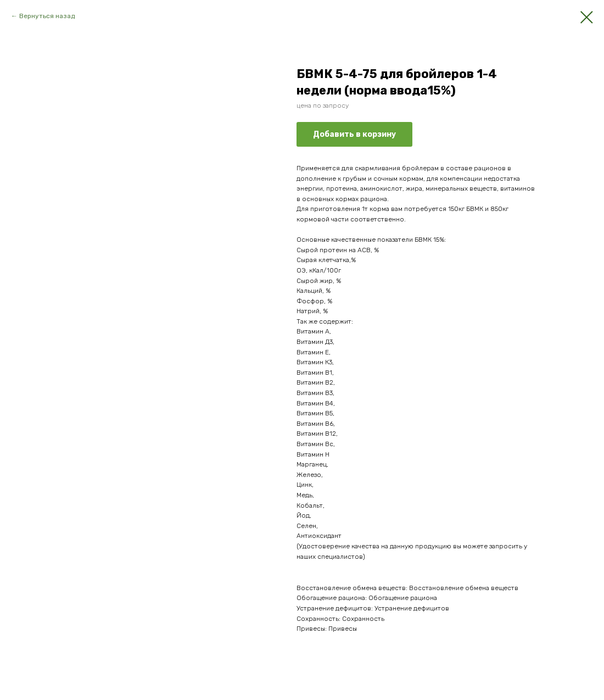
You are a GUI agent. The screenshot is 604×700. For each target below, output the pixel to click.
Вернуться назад (47, 16)
